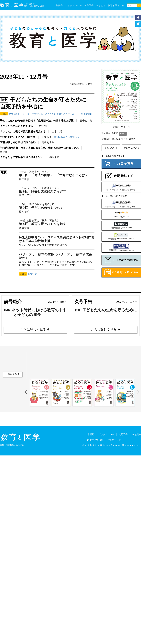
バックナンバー (74, 5)
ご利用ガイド (114, 440)
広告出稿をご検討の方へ (121, 272)
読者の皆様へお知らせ (67, 137)
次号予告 (89, 5)
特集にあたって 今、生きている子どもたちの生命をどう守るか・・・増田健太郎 (51, 114)
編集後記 (32, 274)
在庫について (111, 148)
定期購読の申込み (121, 176)
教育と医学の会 (116, 5)
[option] (39, 393)
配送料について (132, 148)
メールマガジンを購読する (121, 260)
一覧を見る (11, 374)
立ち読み (101, 5)
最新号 (59, 5)
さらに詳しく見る (33, 330)
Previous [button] (26, 392)
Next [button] (138, 392)
